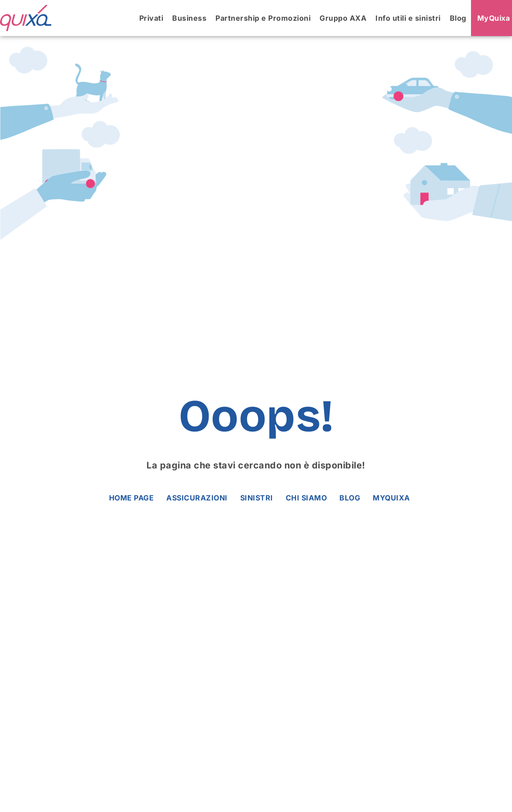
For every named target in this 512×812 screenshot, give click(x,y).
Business (189, 18)
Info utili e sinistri (408, 18)
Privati (151, 18)
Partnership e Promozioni (263, 18)
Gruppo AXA (343, 18)
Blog (458, 18)
